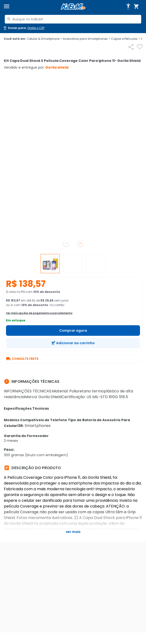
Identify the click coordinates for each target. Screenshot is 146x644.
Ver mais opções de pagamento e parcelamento (39, 313)
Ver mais (73, 532)
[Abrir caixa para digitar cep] (24, 28)
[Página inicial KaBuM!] (73, 7)
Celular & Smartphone (44, 39)
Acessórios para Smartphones (86, 39)
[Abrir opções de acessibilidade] (128, 6)
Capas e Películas (126, 39)
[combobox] (73, 19)
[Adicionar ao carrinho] (73, 343)
